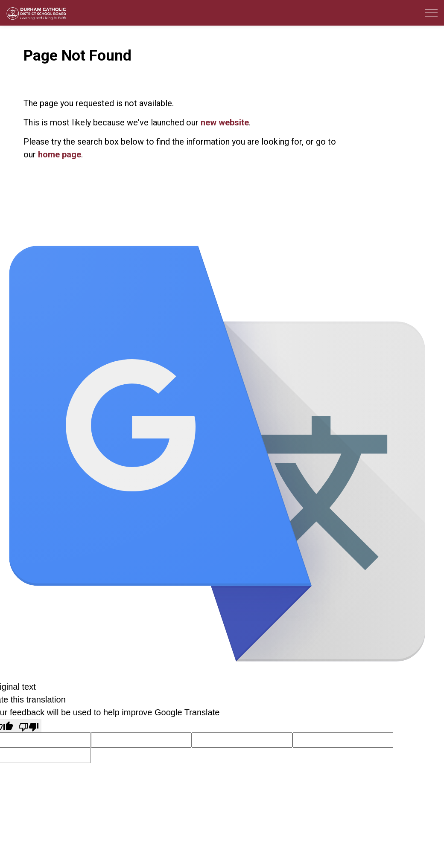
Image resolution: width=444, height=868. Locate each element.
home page (60, 154)
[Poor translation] (29, 726)
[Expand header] (431, 13)
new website (225, 122)
